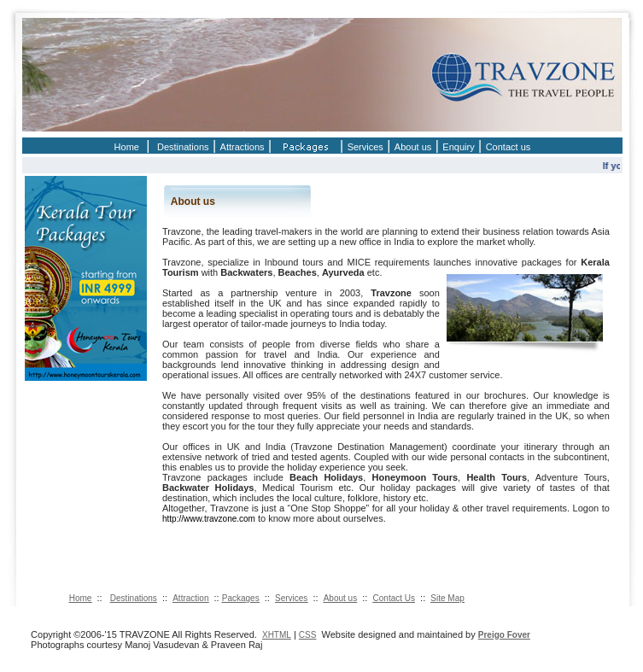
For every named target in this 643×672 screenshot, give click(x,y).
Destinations (183, 147)
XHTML (277, 635)
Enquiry (458, 147)
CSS (308, 635)
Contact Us (394, 598)
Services (365, 147)
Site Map (447, 598)
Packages (241, 598)
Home (127, 147)
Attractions (243, 147)
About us (413, 147)
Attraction (190, 598)
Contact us (509, 147)
